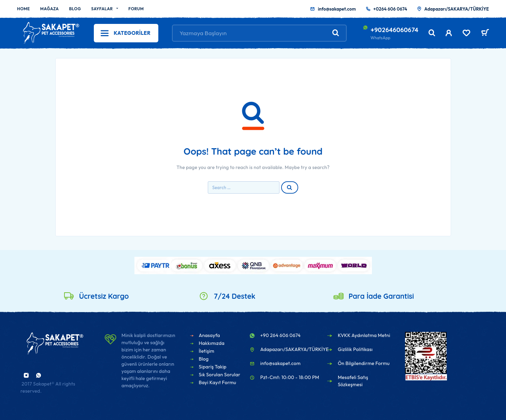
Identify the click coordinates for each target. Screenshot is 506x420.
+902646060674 (394, 30)
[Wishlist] (466, 34)
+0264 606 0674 (390, 9)
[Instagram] (26, 375)
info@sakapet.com (337, 9)
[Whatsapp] (39, 375)
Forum (136, 9)
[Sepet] (485, 33)
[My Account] (449, 33)
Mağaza (50, 9)
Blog (75, 9)
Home (24, 9)
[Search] (432, 33)
